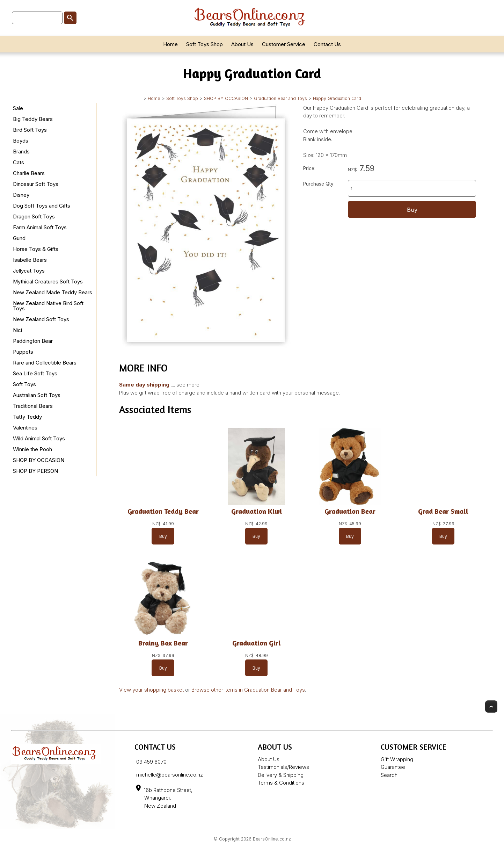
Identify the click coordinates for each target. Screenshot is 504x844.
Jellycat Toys (29, 271)
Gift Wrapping (397, 759)
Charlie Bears (29, 173)
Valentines (25, 428)
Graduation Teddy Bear (163, 511)
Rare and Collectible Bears (45, 363)
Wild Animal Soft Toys (39, 438)
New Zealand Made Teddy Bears (53, 292)
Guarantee (393, 767)
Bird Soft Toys (30, 130)
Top (491, 706)
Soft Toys (24, 384)
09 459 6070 (151, 762)
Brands (21, 152)
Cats (19, 162)
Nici (17, 330)
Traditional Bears (33, 406)
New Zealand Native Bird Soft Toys (48, 306)
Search (389, 775)
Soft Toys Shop (204, 44)
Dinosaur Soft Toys (36, 184)
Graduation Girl (257, 643)
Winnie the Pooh (32, 449)
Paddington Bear (33, 341)
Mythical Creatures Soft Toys (48, 282)
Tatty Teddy (27, 417)
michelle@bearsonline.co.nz (170, 775)
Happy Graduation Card (337, 98)
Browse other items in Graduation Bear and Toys (248, 690)
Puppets (23, 352)
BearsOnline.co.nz (272, 839)
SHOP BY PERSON (35, 471)
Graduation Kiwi (257, 511)
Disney (21, 195)
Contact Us (327, 44)
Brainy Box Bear (163, 643)
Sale (18, 108)
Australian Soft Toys (37, 395)
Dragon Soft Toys (34, 217)
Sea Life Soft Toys (35, 373)
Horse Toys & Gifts (36, 249)
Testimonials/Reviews (283, 767)
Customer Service (284, 44)
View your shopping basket (151, 690)
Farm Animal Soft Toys (40, 227)
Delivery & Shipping (281, 775)
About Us (242, 44)
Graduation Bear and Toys (280, 98)
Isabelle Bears (30, 260)
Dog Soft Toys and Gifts (42, 206)
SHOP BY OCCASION (226, 98)
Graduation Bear (350, 511)
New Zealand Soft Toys (41, 319)
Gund (19, 238)
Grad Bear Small (443, 511)
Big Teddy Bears (33, 119)
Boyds (21, 141)
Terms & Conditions (281, 783)
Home (170, 44)
